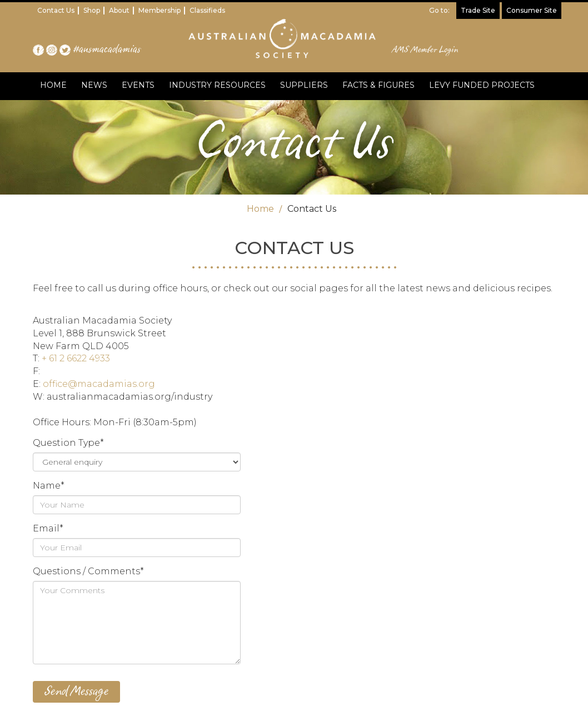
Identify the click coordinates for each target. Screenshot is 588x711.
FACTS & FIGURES (378, 85)
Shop (92, 10)
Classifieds (207, 10)
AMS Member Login (425, 50)
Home (260, 209)
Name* (49, 486)
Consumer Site (532, 10)
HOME (53, 85)
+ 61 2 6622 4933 (76, 358)
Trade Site (478, 10)
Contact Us (56, 10)
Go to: (439, 10)
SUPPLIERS (304, 85)
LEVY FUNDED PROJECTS (482, 85)
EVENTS (138, 85)
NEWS (94, 85)
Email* (48, 528)
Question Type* (68, 443)
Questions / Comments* (88, 571)
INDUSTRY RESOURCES (217, 85)
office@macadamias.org (99, 384)
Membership (160, 10)
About (119, 10)
